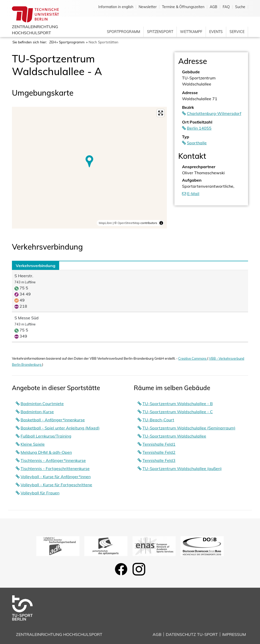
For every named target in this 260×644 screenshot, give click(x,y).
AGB (214, 7)
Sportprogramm (124, 32)
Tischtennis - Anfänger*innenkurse (53, 460)
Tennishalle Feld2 (159, 452)
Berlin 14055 (199, 128)
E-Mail (193, 194)
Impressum (234, 634)
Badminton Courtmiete (42, 404)
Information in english (116, 7)
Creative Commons (193, 358)
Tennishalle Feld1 (159, 444)
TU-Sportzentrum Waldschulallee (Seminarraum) (189, 428)
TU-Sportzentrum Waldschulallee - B (178, 404)
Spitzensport (160, 32)
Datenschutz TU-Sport (192, 634)
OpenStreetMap (129, 223)
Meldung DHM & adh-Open (46, 452)
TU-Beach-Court (158, 420)
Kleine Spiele (33, 444)
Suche (240, 7)
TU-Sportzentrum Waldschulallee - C (178, 412)
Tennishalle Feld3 (159, 460)
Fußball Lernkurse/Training (46, 436)
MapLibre (105, 223)
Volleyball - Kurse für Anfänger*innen (56, 477)
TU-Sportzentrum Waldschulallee (174, 436)
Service (237, 32)
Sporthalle (197, 143)
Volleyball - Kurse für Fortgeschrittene (56, 485)
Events (216, 32)
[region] (89, 168)
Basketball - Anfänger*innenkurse (53, 420)
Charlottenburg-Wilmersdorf (214, 113)
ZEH (53, 42)
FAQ (226, 7)
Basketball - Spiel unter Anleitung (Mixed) (60, 428)
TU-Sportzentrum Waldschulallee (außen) (182, 468)
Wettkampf (191, 32)
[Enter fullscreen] (161, 113)
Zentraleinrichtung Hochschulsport (59, 634)
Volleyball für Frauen (40, 493)
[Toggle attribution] (161, 223)
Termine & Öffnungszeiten (183, 7)
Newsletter (148, 7)
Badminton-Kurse (37, 412)
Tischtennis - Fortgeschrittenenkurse (55, 468)
